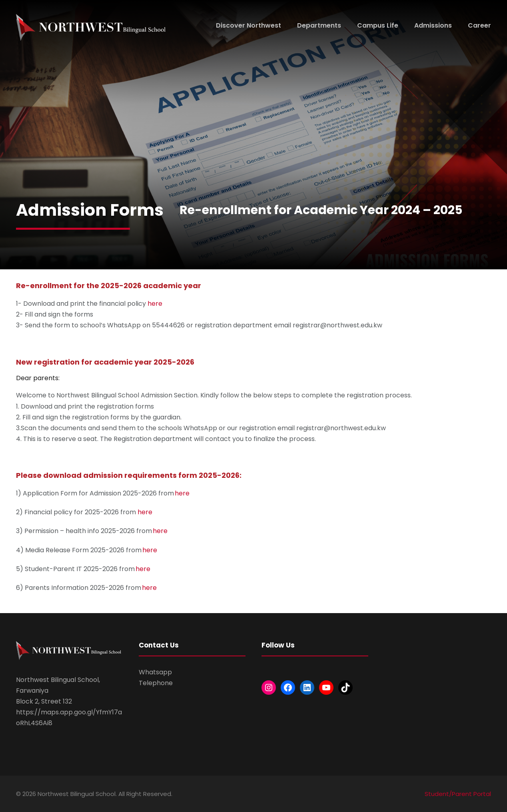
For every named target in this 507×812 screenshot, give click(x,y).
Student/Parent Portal (458, 794)
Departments (319, 25)
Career (479, 25)
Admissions (433, 25)
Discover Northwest (249, 25)
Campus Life (378, 25)
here (155, 304)
